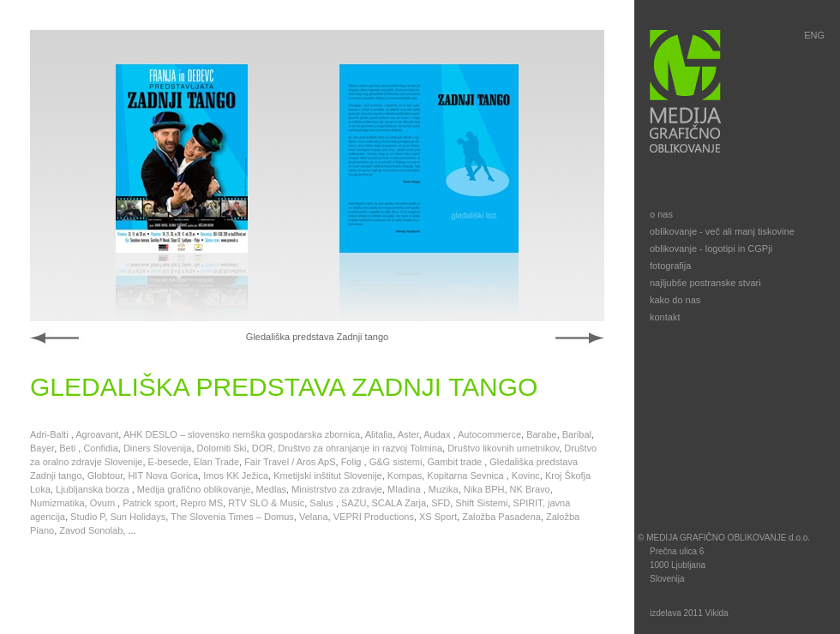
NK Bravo (530, 489)
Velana (314, 517)
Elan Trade (216, 462)
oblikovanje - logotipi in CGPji (711, 248)
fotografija (670, 266)
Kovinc (526, 475)
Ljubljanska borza (94, 489)
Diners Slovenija (157, 448)
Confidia (100, 448)
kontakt (665, 317)
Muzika (444, 489)
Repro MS (202, 503)
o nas (661, 214)
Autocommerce (489, 434)
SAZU (354, 503)
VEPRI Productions (374, 517)
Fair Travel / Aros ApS (290, 462)
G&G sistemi (396, 462)
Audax (438, 434)
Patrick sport (149, 503)
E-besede (168, 462)
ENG (814, 35)
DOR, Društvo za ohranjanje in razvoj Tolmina (347, 448)
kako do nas (675, 300)
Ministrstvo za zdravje (337, 489)
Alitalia (379, 434)
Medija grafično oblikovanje (194, 489)
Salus (323, 503)
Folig (353, 462)
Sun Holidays (138, 517)
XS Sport (438, 517)
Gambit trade (456, 462)
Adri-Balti (51, 434)
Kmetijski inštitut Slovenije (328, 475)
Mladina (405, 489)
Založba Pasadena (501, 517)
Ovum (104, 503)
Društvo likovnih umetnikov (503, 448)
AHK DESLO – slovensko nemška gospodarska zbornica (242, 434)
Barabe (541, 434)
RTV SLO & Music (266, 503)
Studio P (87, 517)
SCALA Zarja (399, 503)
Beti (69, 448)
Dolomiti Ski (222, 448)
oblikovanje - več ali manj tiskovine (722, 231)
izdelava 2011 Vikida (689, 613)
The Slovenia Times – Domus (232, 517)
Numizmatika (57, 503)
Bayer (42, 448)
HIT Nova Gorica (163, 475)
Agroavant (97, 434)
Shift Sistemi (481, 503)
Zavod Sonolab (91, 530)
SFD (441, 503)
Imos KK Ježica (236, 475)
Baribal (577, 434)
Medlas (271, 489)
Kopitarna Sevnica (466, 475)
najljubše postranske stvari (705, 283)
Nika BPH (484, 489)
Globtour (105, 475)
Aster (408, 434)
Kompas (405, 475)
